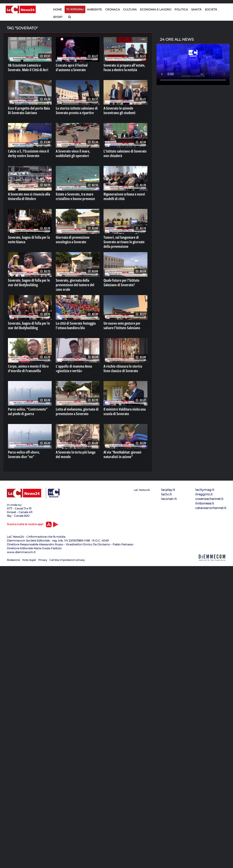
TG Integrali (75, 9)
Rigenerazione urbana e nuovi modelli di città (124, 196)
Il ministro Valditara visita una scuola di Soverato (125, 411)
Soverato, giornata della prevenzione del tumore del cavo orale (75, 285)
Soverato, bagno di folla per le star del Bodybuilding (29, 283)
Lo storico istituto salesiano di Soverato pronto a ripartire (77, 110)
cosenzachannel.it (209, 499)
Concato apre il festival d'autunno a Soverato (72, 68)
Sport (58, 17)
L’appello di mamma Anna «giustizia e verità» (74, 369)
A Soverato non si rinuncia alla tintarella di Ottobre (29, 196)
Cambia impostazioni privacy (67, 560)
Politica (181, 9)
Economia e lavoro (156, 9)
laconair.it (169, 499)
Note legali (29, 560)
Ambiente (94, 9)
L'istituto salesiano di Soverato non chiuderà (125, 153)
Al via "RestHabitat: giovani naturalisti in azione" (122, 454)
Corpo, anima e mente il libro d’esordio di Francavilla (28, 369)
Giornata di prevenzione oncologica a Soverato (73, 240)
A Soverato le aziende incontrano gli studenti (119, 110)
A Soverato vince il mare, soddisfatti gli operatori (73, 153)
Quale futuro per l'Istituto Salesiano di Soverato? (122, 283)
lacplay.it (168, 490)
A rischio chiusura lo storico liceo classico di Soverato (123, 369)
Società (211, 9)
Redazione (13, 560)
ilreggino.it (204, 494)
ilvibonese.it (205, 503)
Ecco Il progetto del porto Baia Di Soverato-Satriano (29, 110)
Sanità (196, 9)
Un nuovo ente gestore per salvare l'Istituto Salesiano (122, 326)
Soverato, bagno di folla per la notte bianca (29, 240)
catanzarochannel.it (211, 508)
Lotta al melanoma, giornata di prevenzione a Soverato (77, 411)
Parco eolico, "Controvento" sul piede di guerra (28, 411)
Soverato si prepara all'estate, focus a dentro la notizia (124, 68)
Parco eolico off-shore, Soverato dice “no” (24, 454)
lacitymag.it (205, 490)
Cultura (130, 9)
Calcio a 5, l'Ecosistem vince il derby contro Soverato (28, 153)
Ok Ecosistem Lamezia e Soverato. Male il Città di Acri (28, 68)
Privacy (43, 560)
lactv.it (166, 494)
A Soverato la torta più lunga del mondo (76, 454)
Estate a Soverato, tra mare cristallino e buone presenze (75, 196)
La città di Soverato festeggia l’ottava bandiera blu (76, 326)
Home (57, 9)
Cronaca (113, 9)
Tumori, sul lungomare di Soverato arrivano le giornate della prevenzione (124, 242)
